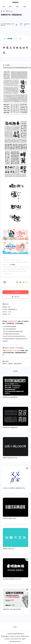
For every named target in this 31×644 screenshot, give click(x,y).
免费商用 (10, 364)
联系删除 (13, 265)
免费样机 (18, 7)
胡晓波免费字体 (18, 364)
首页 (4, 7)
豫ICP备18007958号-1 (15, 642)
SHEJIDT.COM (17, 639)
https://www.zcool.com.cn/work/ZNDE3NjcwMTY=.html (17, 68)
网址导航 (11, 7)
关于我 (15, 627)
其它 (12, 11)
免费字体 (26, 7)
